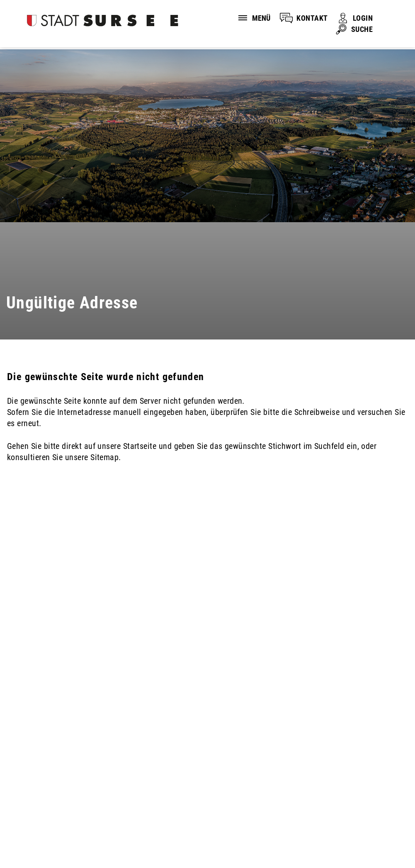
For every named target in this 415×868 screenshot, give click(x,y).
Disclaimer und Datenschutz (50, 828)
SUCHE (362, 29)
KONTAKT (312, 18)
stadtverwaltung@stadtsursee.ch (63, 793)
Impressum (130, 828)
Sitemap (180, 828)
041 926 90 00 (31, 783)
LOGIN (363, 18)
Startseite (140, 446)
